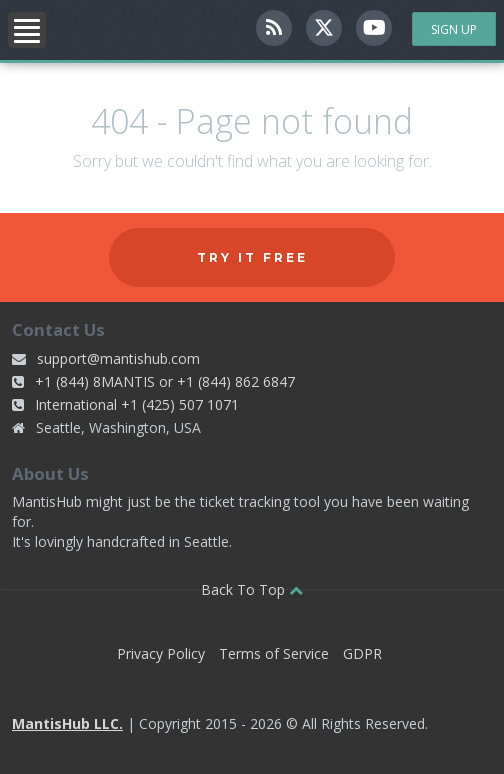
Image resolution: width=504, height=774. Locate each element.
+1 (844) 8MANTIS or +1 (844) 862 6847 (165, 381)
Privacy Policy (161, 653)
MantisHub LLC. (67, 723)
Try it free (252, 257)
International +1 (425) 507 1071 (137, 404)
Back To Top (252, 589)
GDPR (362, 653)
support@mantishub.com (118, 358)
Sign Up (454, 29)
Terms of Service (274, 653)
